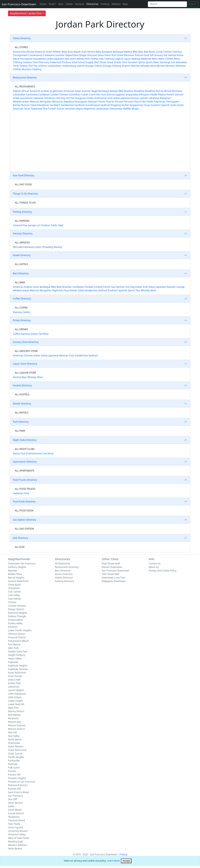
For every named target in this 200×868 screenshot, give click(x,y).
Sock (125, 62)
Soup (147, 105)
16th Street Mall (110, 574)
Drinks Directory (22, 320)
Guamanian (27, 98)
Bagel (95, 91)
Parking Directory (22, 212)
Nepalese (69, 102)
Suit (173, 62)
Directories (92, 4)
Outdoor (28, 62)
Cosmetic (60, 55)
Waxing (58, 247)
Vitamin (126, 66)
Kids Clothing (106, 59)
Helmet (172, 55)
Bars (61, 4)
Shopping (116, 105)
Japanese (59, 59)
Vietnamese (116, 109)
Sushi (173, 105)
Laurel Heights (16, 690)
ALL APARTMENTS (25, 471)
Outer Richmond (17, 750)
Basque (114, 91)
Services (80, 4)
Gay (113, 287)
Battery (128, 52)
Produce (67, 62)
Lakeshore (14, 687)
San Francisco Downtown (19, 4)
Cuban (85, 95)
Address (116, 4)
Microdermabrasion (24, 247)
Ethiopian (144, 95)
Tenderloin (14, 817)
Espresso (18, 312)
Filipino (162, 95)
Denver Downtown (112, 567)
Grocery (159, 55)
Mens (155, 59)
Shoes (103, 62)
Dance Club (19, 453)
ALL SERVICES (22, 243)
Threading (47, 247)
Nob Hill (12, 732)
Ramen (17, 105)
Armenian (69, 91)
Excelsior (13, 627)
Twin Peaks (14, 824)
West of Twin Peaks (19, 838)
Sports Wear (152, 62)
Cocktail (98, 287)
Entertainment (34, 453)
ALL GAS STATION (24, 529)
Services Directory (23, 234)
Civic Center (15, 592)
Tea (41, 334)
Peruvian (129, 102)
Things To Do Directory (25, 194)
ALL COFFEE (21, 308)
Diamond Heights (18, 613)
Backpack (107, 52)
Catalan (55, 95)
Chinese (64, 95)
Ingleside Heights (18, 666)
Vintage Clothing (112, 66)
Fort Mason (14, 644)
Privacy (123, 854)
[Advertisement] (100, 142)
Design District (16, 609)
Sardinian (80, 105)
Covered (17, 225)
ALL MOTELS (22, 413)
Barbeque (118, 52)
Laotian (144, 98)
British (168, 91)
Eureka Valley (15, 623)
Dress (101, 55)
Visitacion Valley (17, 834)
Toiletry (24, 66)
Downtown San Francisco (22, 564)
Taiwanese (36, 109)
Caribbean (44, 95)
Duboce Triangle (17, 616)
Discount (92, 55)
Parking (105, 4)
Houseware (26, 59)
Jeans (73, 59)
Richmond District (18, 785)
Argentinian (56, 91)
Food (52, 4)
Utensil (81, 66)
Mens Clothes (166, 59)
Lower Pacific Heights (20, 630)
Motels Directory (22, 404)
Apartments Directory (25, 462)
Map (125, 4)
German (179, 95)
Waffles (127, 109)
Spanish (165, 105)
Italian (117, 98)
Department (72, 55)
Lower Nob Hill (16, 704)
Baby (98, 52)
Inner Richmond (17, 673)
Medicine (146, 59)
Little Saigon (15, 697)
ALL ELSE (20, 547)
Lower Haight (15, 701)
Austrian (86, 91)
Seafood (105, 105)
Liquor (127, 59)
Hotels (69, 4)
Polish (150, 102)
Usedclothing (69, 66)
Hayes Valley (15, 659)
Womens (170, 66)
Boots (152, 52)
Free (25, 225)
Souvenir (133, 62)
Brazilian (129, 91)
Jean (67, 59)
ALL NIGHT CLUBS (25, 449)
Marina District (16, 711)
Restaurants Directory (25, 78)
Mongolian (46, 102)
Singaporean (137, 105)
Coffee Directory (22, 299)
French (170, 95)
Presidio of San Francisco (22, 782)
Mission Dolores (17, 725)
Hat (165, 55)
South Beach (15, 810)
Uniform (42, 66)
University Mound (18, 831)
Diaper (83, 55)
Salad (75, 62)
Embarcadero (15, 620)
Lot (38, 225)
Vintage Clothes (94, 66)
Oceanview (14, 743)
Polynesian (160, 102)
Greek (16, 98)
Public (54, 225)
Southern (155, 105)
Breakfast (139, 91)
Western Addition (18, 845)
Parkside (13, 764)
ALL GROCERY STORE (26, 351)
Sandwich (55, 105)
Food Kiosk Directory (24, 502)
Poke (143, 102)
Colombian (75, 95)
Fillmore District (17, 634)
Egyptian (120, 95)
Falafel (154, 95)
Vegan (80, 109)
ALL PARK (20, 431)
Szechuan (18, 109)
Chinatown (14, 588)
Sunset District (16, 813)
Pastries (110, 102)
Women (161, 66)
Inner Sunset (15, 676)
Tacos (27, 109)
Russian (26, 105)
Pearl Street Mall (111, 564)
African (25, 91)
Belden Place (15, 574)
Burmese (177, 91)
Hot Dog (61, 98)
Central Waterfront (18, 581)
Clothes (167, 52)
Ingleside (13, 662)
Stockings (165, 62)
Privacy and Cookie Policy (162, 571)
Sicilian (125, 105)
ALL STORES (21, 47)
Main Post (13, 708)
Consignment (20, 55)
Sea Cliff (12, 799)
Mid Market (14, 715)
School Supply (86, 62)
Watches (135, 66)
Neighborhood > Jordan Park (26, 13)
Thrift (16, 66)
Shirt (97, 62)
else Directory (20, 538)
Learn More (113, 861)
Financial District (17, 637)
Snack (110, 62)
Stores (43, 4)
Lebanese (154, 98)
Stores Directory (22, 38)
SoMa (11, 806)
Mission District (16, 729)
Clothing (177, 52)
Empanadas (132, 95)
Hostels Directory (22, 385)
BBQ (135, 52)
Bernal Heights (16, 578)
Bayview (12, 571)
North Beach (15, 739)
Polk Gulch (14, 768)
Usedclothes (54, 66)
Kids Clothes (92, 59)
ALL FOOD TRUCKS (25, 489)
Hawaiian (38, 98)
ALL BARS (20, 282)
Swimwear (181, 62)
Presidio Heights (17, 778)
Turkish (52, 109)
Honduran (50, 98)
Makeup (136, 59)
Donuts (111, 95)
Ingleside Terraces (18, 669)
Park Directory (21, 422)
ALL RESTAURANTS (25, 87)
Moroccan (58, 102)
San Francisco (16, 796)
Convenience (35, 55)
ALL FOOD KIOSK (24, 511)
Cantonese (32, 95)
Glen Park (13, 648)
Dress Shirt (110, 55)
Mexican (34, 102)
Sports (131, 290)
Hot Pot (70, 98)
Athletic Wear (60, 52)
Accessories (19, 52)
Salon (38, 247)
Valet (61, 225)
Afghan (17, 91)
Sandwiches (67, 105)
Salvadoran (43, 105)
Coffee (17, 334)
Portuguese (173, 102)
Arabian (45, 91)
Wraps (135, 109)
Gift (152, 55)
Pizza (137, 102)
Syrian (180, 105)
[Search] (167, 4)
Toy (35, 66)
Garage (32, 225)
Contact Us (155, 564)
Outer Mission (16, 746)
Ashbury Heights (17, 567)
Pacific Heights (16, 757)
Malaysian (165, 98)
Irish (110, 98)
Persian (119, 102)
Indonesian (101, 98)
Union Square (16, 827)
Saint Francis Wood (18, 792)
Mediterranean (21, 102)
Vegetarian (90, 109)
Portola (12, 771)
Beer (141, 52)
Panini (102, 102)
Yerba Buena (15, 849)
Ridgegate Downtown (114, 581)
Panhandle (14, 761)
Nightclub (58, 290)
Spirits (142, 62)
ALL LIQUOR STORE (25, 373)
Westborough (16, 842)
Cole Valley (14, 595)
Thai (45, 109)
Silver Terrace (15, 803)
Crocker (12, 602)
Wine (153, 66)
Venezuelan (103, 109)
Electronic (129, 55)
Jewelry (80, 59)
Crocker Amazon (17, 606)
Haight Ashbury (17, 655)
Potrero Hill (14, 775)
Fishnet (139, 55)
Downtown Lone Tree (113, 578)
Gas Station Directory (25, 520)
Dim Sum (101, 95)
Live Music (48, 453)
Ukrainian (70, 109)
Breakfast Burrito (154, 91)
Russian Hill (14, 789)
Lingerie (119, 59)
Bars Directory (21, 273)
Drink (120, 55)
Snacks (118, 62)
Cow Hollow (14, 599)
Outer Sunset (15, 754)
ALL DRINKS (21, 329)
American (40, 52)
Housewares (40, 59)
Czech (92, 95)
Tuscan (60, 109)
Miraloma (13, 718)
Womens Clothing (31, 69)
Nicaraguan (81, 102)
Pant (35, 62)
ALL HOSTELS (22, 394)
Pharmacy (44, 62)
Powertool (56, 62)
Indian (91, 98)
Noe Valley (14, 736)
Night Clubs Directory (25, 440)
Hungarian (81, 98)
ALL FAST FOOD (23, 184)
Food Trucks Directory (25, 480)
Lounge (180, 287)
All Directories (62, 564)
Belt (146, 52)
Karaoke (171, 287)
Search (193, 4)
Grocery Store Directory (26, 342)
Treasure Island (17, 820)
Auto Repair (74, 52)
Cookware (48, 55)
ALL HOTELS (21, 264)
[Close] (126, 861)
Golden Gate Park (18, 651)
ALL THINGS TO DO (25, 203)
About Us (154, 567)
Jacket (50, 59)
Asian (49, 52)
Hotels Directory (22, 255)
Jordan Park (14, 683)
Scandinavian (93, 105)
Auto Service (88, 52)
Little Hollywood (17, 694)
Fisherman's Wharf (18, 641)
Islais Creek (14, 680)
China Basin (14, 585)
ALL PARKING (22, 221)
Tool (30, 66)
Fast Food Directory (24, 175)
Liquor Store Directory (25, 364)
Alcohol (30, 52)
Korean (135, 98)
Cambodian (19, 95)
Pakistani (93, 102)
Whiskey (145, 66)
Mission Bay (15, 722)
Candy (159, 52)
